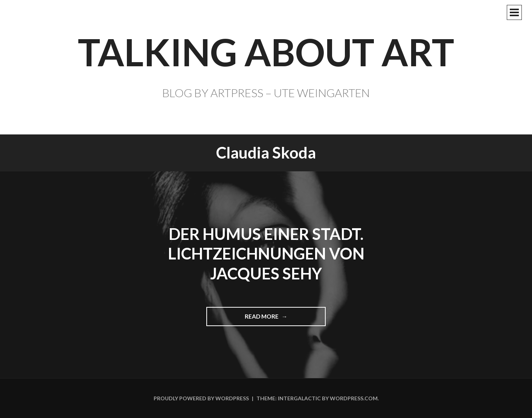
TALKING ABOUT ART (266, 52)
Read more (265, 319)
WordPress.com (354, 398)
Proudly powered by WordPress (201, 398)
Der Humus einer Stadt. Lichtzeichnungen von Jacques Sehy (266, 254)
